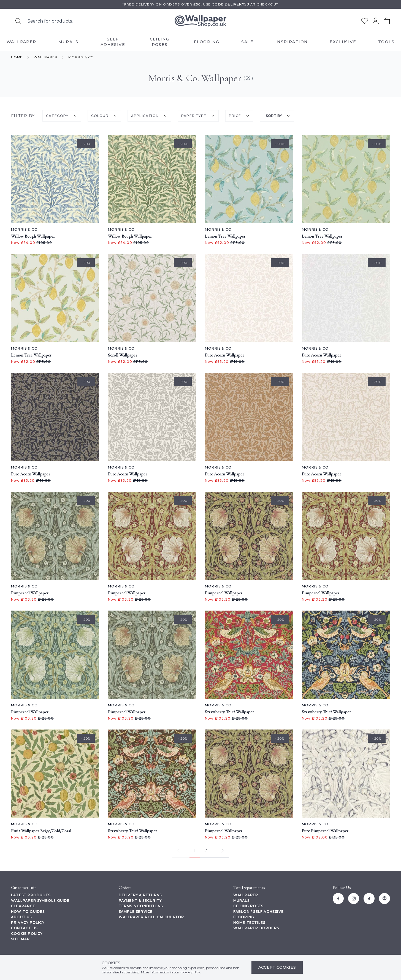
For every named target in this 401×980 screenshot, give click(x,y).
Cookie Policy (27, 934)
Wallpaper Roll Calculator (151, 917)
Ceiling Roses (248, 906)
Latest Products (31, 895)
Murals (241, 901)
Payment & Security (140, 901)
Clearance (23, 906)
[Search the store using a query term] (78, 21)
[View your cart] (387, 21)
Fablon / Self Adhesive (258, 912)
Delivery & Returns (140, 895)
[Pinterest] (384, 899)
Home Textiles (249, 923)
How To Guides (28, 912)
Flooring (244, 917)
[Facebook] (338, 899)
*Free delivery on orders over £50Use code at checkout (200, 4)
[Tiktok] (369, 899)
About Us (21, 917)
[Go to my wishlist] (365, 21)
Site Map (21, 939)
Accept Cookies (277, 967)
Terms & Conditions (141, 906)
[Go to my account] (376, 21)
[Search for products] (18, 21)
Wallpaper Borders (256, 928)
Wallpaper (246, 895)
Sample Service (136, 912)
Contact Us (24, 928)
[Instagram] (354, 899)
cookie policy (190, 972)
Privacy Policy (28, 923)
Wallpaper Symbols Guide (40, 901)
